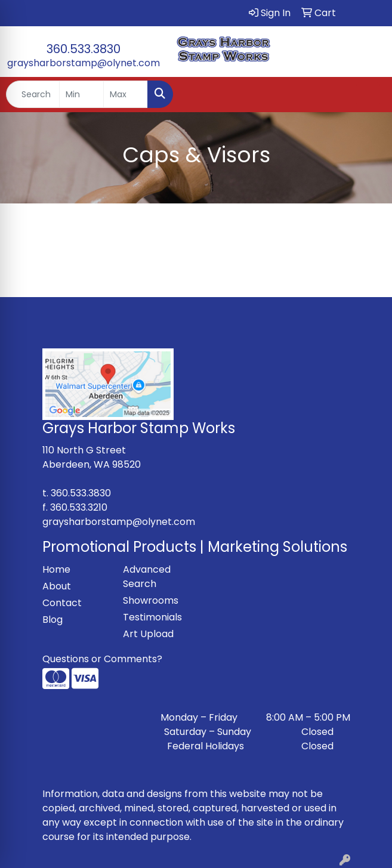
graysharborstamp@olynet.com (84, 63)
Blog (53, 620)
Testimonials (152, 617)
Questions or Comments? (102, 659)
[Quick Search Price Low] (81, 94)
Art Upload (148, 634)
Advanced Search (147, 577)
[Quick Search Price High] (126, 94)
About (57, 586)
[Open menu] (368, 94)
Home (56, 569)
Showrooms (151, 600)
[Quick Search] (33, 94)
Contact (62, 603)
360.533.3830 (84, 49)
